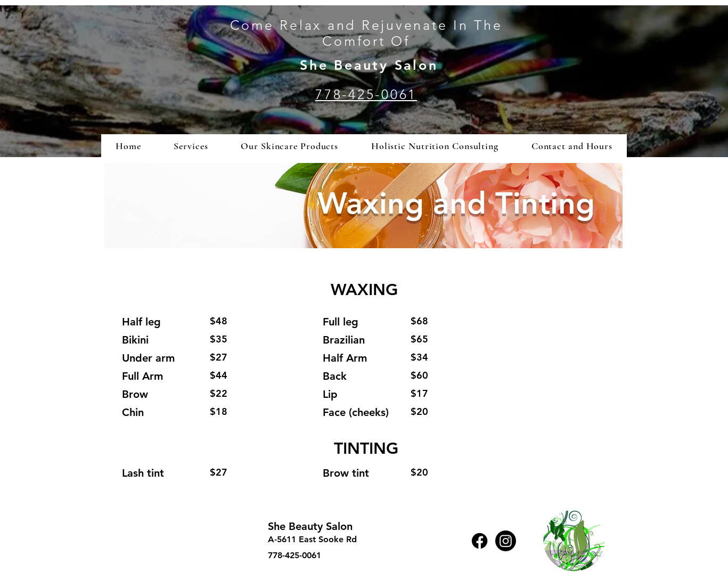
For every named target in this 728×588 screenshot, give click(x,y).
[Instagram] (506, 541)
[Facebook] (480, 541)
